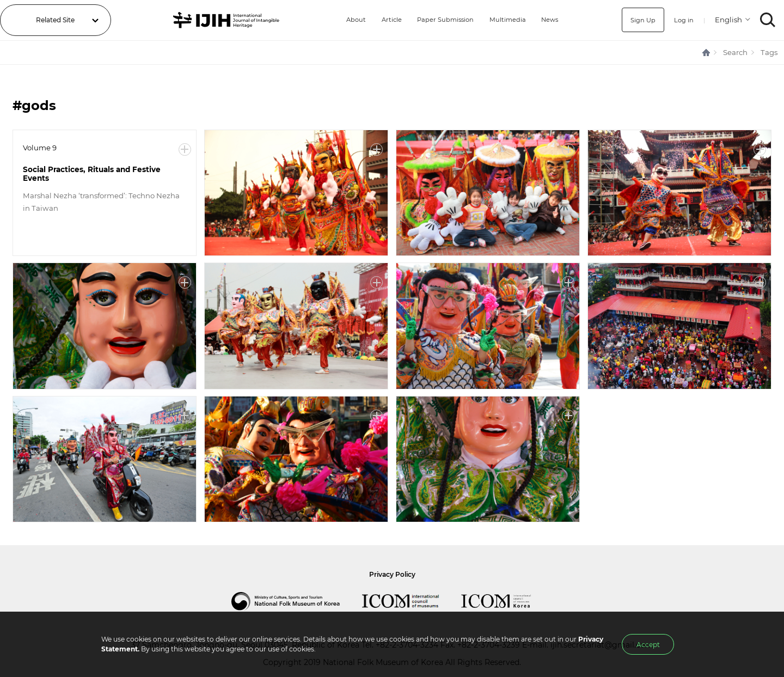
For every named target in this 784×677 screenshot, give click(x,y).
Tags (769, 52)
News (550, 20)
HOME (707, 53)
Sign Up (642, 20)
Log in (683, 20)
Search (735, 52)
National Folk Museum (297, 601)
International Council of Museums (412, 601)
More (185, 150)
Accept (648, 645)
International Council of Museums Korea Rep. (507, 601)
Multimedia (507, 20)
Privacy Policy (392, 574)
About (351, 20)
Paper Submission (443, 20)
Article (387, 20)
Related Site (55, 20)
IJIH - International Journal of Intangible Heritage (225, 20)
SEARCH (768, 20)
